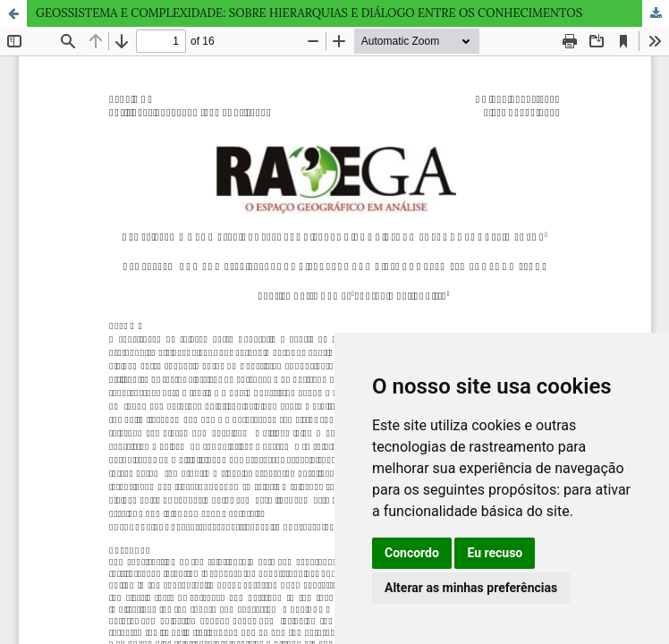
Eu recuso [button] (495, 553)
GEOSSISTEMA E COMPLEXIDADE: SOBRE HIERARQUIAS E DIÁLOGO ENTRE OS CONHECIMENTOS (309, 13)
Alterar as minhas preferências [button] (471, 588)
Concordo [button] (412, 553)
